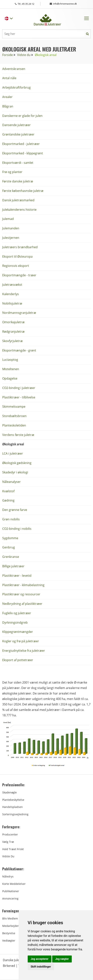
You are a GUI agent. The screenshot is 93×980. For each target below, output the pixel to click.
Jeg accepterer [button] (40, 959)
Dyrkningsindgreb (15, 622)
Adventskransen (14, 69)
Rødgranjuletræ (13, 332)
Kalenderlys (11, 294)
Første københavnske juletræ (23, 191)
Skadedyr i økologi (15, 472)
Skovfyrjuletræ (13, 341)
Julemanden (11, 228)
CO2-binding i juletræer (19, 388)
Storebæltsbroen (14, 416)
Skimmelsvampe (14, 407)
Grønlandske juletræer (18, 134)
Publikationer (11, 891)
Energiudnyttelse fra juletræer (24, 651)
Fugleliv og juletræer (17, 613)
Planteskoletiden (14, 425)
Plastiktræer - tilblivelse (19, 397)
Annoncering (10, 898)
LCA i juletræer (13, 453)
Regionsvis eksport (16, 266)
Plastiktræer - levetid (17, 576)
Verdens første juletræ (18, 435)
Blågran (8, 106)
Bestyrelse (9, 933)
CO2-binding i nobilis (17, 529)
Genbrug (9, 547)
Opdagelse (10, 378)
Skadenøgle (10, 792)
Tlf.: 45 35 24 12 (28, 4)
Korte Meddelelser (14, 884)
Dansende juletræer (16, 125)
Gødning (8, 500)
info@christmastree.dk (63, 4)
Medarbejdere (11, 926)
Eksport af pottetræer (18, 660)
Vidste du (24, 55)
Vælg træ (8, 842)
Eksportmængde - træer (19, 275)
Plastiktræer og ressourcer (21, 594)
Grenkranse (11, 557)
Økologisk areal (13, 444)
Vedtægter (9, 941)
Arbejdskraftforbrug (16, 87)
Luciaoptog (10, 360)
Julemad (8, 219)
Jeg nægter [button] (62, 959)
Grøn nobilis (11, 519)
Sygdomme (10, 538)
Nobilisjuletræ (12, 303)
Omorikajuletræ (13, 322)
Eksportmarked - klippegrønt (23, 153)
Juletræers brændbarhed (20, 247)
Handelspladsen (13, 807)
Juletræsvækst (12, 285)
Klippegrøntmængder (18, 632)
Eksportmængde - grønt (19, 350)
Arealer (7, 97)
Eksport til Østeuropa (17, 256)
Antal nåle (9, 78)
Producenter (10, 834)
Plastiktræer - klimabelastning (23, 585)
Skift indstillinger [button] (41, 967)
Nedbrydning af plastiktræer (22, 604)
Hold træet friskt (13, 849)
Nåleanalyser (11, 482)
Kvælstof (8, 491)
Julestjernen (11, 238)
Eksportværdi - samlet (18, 163)
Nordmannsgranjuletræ (19, 313)
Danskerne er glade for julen (22, 116)
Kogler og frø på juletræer (21, 641)
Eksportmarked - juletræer (21, 144)
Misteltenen (11, 369)
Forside (8, 55)
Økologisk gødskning (17, 463)
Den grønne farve (15, 510)
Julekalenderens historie (19, 210)
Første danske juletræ (18, 181)
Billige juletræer (13, 566)
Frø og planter (12, 172)
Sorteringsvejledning (15, 814)
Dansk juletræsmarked (18, 200)
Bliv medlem (10, 918)
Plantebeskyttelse (13, 800)
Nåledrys (8, 876)
